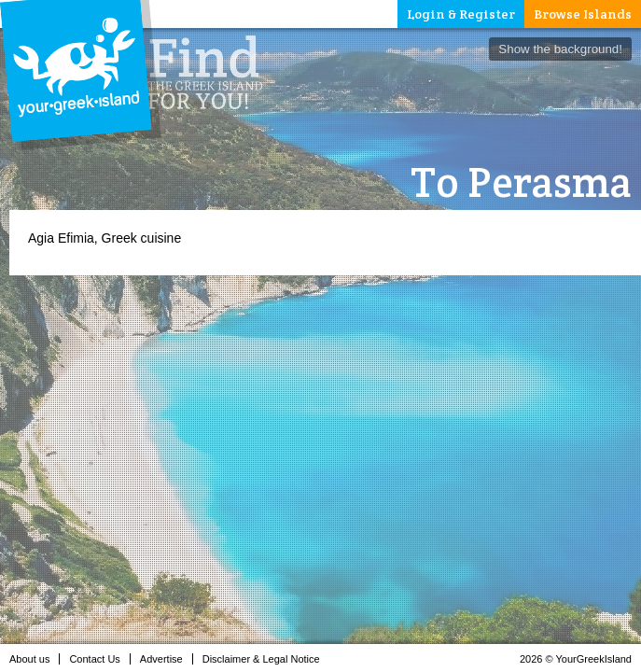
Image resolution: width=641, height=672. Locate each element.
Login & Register (461, 14)
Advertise (167, 659)
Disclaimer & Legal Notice (266, 659)
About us (35, 659)
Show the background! (560, 49)
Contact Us (99, 659)
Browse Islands (583, 14)
